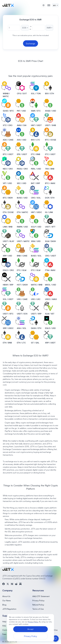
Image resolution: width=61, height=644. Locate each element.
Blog (4, 605)
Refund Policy (38, 605)
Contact (6, 630)
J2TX (32, 446)
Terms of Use (38, 609)
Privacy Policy (38, 601)
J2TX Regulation (9, 609)
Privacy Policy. (33, 622)
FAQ (4, 626)
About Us (6, 596)
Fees (4, 634)
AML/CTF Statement (41, 596)
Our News (7, 601)
